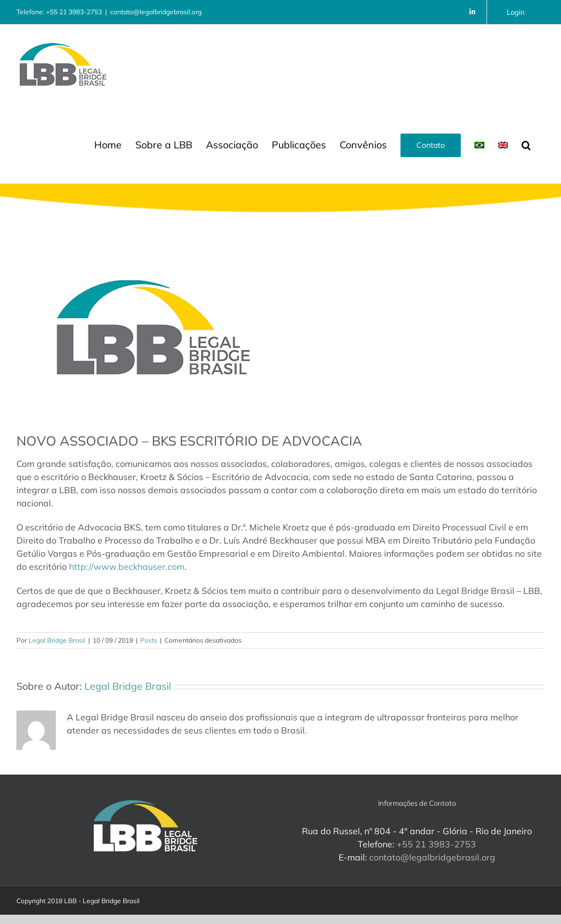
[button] (526, 144)
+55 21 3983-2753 (436, 844)
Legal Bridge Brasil (57, 640)
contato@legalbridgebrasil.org (156, 12)
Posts (149, 640)
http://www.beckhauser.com (127, 567)
